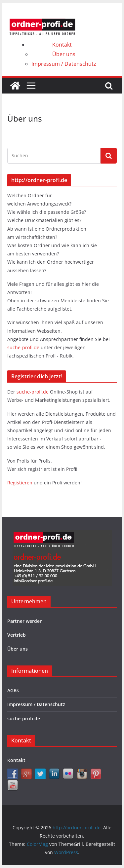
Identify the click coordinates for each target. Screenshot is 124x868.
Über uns (64, 54)
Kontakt (62, 45)
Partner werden (25, 621)
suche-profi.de (24, 347)
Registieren (21, 483)
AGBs (13, 690)
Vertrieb (17, 635)
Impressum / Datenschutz (64, 64)
